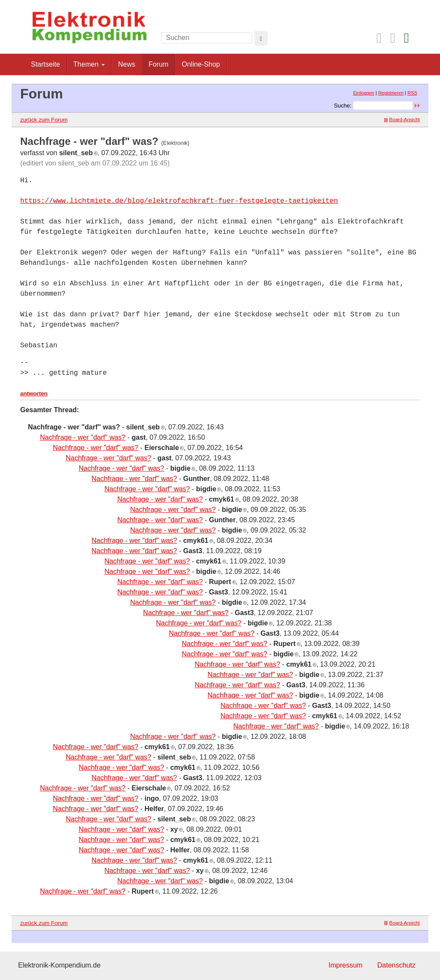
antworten (34, 394)
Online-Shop (201, 64)
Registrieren (391, 93)
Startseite (46, 64)
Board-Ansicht (402, 119)
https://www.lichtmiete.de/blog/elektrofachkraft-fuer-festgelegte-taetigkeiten (179, 201)
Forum (159, 64)
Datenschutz (396, 965)
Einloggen (364, 93)
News (127, 64)
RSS (412, 93)
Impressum (345, 965)
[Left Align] (261, 38)
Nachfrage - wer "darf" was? (83, 437)
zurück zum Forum (44, 120)
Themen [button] (89, 64)
